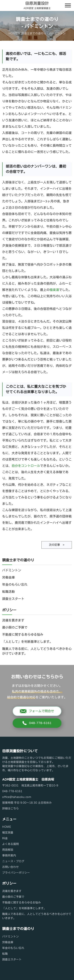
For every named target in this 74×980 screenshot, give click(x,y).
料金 (5, 838)
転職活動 (8, 592)
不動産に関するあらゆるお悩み (22, 903)
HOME (7, 827)
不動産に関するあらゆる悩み (23, 635)
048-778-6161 (37, 723)
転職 (5, 954)
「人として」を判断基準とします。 (27, 642)
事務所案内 (9, 856)
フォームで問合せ (37, 711)
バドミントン (12, 570)
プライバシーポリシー (16, 873)
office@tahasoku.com (17, 797)
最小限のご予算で (15, 628)
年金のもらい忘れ (15, 585)
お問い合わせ (10, 867)
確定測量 (8, 833)
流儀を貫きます (13, 620)
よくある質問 (10, 844)
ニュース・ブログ (13, 861)
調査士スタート (13, 599)
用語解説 (8, 850)
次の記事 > (57, 545)
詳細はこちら (10, 809)
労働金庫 (8, 578)
